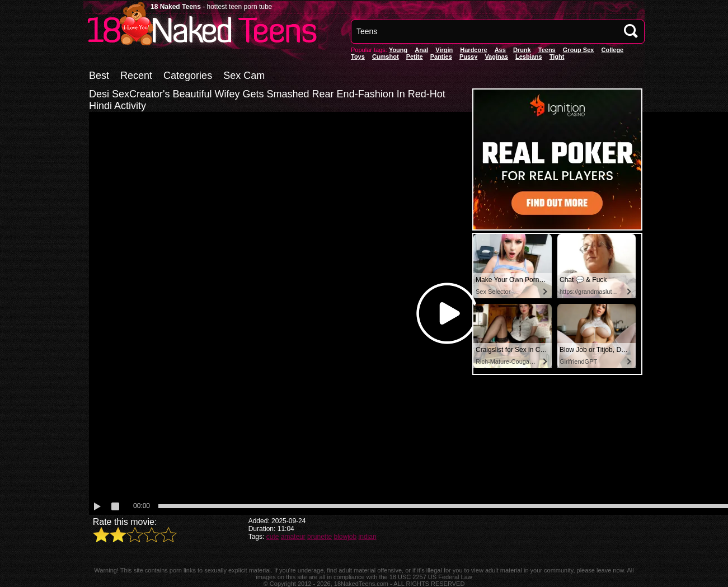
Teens (547, 50)
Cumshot (386, 57)
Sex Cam (244, 76)
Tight (557, 57)
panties (441, 57)
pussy (468, 57)
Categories (188, 76)
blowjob (346, 537)
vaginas (496, 57)
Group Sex (579, 50)
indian (368, 537)
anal (421, 50)
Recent (136, 76)
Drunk (522, 50)
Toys (358, 57)
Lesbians (529, 57)
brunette (320, 537)
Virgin (444, 50)
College (612, 50)
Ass (500, 50)
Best (99, 76)
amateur (293, 537)
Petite (415, 57)
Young (398, 50)
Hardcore (473, 50)
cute (273, 537)
